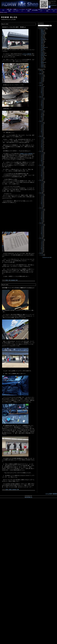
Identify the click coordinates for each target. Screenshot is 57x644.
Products (43, 53)
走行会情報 (35, 10)
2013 (40, 208)
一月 (42, 73)
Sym (42, 60)
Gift (42, 46)
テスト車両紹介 (47, 10)
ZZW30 (42, 66)
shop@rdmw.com (54, 5)
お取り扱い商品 (10, 10)
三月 (42, 93)
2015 (40, 180)
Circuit (42, 35)
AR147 (42, 30)
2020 (40, 110)
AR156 (42, 31)
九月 (42, 78)
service (42, 67)
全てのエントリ (42, 29)
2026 (40, 70)
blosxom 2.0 (28, 497)
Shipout (42, 59)
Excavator (43, 39)
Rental (42, 54)
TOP (3, 10)
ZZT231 (42, 65)
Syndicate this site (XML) (47, 257)
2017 (40, 151)
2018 (40, 136)
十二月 (42, 75)
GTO (42, 44)
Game (42, 45)
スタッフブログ (54, 10)
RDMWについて (41, 10)
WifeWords (43, 62)
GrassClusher (43, 47)
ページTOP (49, 494)
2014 (40, 193)
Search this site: (41, 24)
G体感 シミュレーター (16, 10)
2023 (40, 83)
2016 (40, 165)
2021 (40, 97)
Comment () (13, 280)
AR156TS (43, 32)
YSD (42, 64)
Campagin (43, 34)
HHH (42, 49)
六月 (42, 82)
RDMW (55, 494)
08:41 (7, 280)
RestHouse (43, 56)
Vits (10, 280)
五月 (42, 91)
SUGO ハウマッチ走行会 (26, 154)
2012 (40, 223)
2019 (40, 121)
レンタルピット (22, 10)
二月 (42, 71)
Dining (42, 38)
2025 (40, 74)
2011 (40, 238)
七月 (42, 81)
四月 (42, 92)
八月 (42, 80)
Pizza (42, 52)
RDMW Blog (9, 17)
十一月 (42, 76)
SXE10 (42, 58)
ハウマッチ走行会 (27, 54)
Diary (42, 37)
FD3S (42, 40)
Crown (42, 36)
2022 (40, 85)
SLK (42, 57)
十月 (42, 77)
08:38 (7, 489)
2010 (40, 253)
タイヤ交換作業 (28, 10)
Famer (42, 42)
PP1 (42, 51)
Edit (17, 280)
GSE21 (10, 489)
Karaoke (42, 50)
